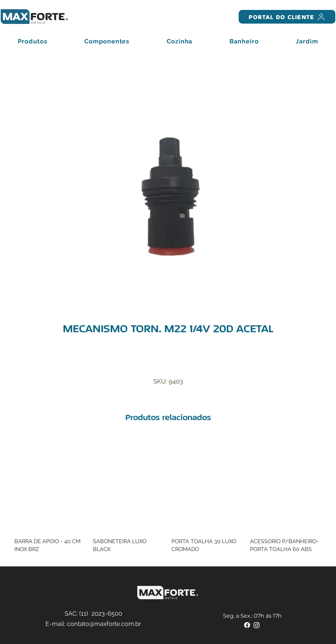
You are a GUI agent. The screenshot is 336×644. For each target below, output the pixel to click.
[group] (168, 499)
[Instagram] (257, 625)
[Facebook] (247, 625)
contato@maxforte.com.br (104, 624)
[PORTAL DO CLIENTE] (287, 17)
